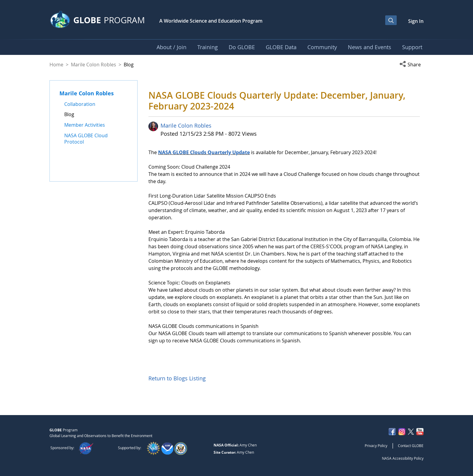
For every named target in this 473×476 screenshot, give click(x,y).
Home (56, 65)
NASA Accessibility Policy (403, 458)
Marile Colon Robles (94, 65)
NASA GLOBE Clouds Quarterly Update (204, 152)
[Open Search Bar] (391, 20)
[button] (411, 65)
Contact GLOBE (411, 446)
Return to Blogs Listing (177, 378)
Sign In (416, 21)
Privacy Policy (376, 446)
